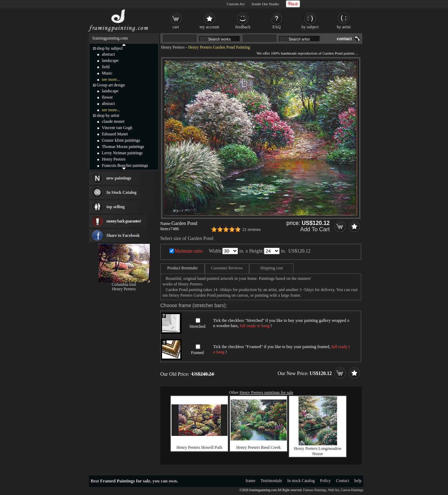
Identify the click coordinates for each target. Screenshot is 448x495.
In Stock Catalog (121, 192)
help (358, 481)
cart (176, 27)
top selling (115, 207)
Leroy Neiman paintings (122, 153)
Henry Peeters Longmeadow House (318, 451)
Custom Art (236, 4)
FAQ (276, 27)
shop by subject (110, 48)
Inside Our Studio (265, 4)
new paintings (119, 178)
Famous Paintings (315, 490)
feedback (243, 27)
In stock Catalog (301, 481)
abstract (108, 54)
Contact (342, 481)
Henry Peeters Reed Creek (258, 447)
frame (251, 481)
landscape (110, 61)
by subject (310, 27)
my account (209, 27)
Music (107, 73)
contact (344, 39)
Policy (325, 481)
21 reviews (252, 229)
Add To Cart (315, 229)
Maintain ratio (189, 251)
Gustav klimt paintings (121, 140)
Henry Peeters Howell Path (199, 447)
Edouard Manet (115, 134)
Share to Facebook (123, 235)
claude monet (113, 121)
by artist (344, 27)
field (106, 67)
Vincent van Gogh (117, 128)
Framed (198, 353)
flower (107, 97)
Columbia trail (124, 284)
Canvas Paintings (352, 490)
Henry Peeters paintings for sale (267, 393)
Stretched (197, 326)
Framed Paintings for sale (125, 481)
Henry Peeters (173, 47)
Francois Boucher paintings (125, 165)
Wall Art (334, 490)
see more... (111, 79)
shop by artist (108, 115)
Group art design (111, 85)
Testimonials (271, 481)
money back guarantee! (124, 221)
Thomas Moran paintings (123, 147)
